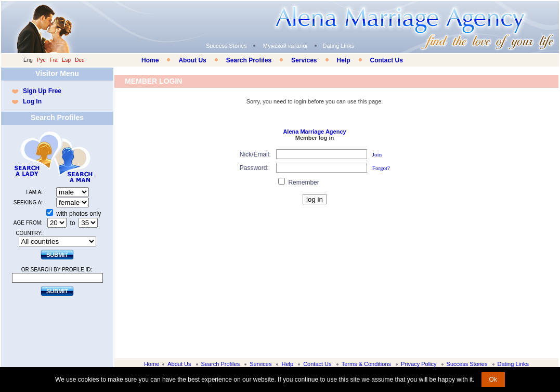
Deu (80, 60)
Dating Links (339, 46)
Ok (493, 380)
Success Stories (226, 46)
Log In (32, 101)
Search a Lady (33, 157)
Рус (41, 60)
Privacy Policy (419, 364)
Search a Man (77, 157)
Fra (54, 60)
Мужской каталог (286, 46)
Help (344, 60)
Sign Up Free (42, 91)
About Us (192, 60)
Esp (66, 60)
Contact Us (387, 60)
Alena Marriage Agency (314, 132)
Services (304, 60)
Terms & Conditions (366, 364)
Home (150, 60)
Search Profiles (249, 60)
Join (377, 154)
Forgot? (381, 168)
